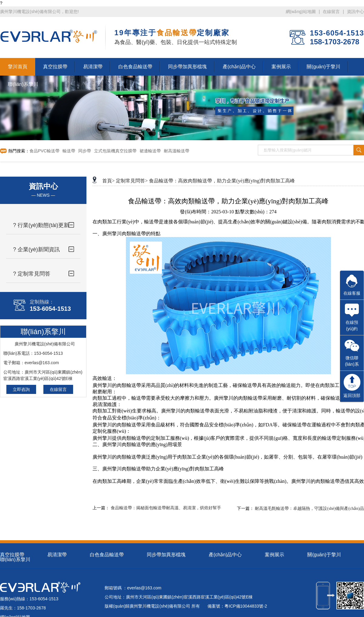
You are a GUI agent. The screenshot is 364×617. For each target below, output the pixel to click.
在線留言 (331, 12)
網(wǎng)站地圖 (301, 12)
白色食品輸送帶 (107, 555)
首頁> (108, 181)
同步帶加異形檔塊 (166, 555)
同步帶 (85, 151)
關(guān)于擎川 (324, 555)
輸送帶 (69, 151)
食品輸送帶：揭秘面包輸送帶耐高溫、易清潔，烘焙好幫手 (166, 508)
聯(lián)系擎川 (15, 559)
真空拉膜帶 (12, 555)
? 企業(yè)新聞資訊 (36, 249)
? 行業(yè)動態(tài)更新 (41, 225)
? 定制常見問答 (32, 274)
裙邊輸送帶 (150, 151)
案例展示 (275, 555)
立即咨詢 (21, 389)
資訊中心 (356, 12)
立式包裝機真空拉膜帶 (115, 151)
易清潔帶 (57, 555)
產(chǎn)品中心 (225, 555)
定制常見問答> (132, 181)
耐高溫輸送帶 (177, 151)
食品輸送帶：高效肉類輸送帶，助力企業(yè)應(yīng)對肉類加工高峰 (222, 181)
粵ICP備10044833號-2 (246, 606)
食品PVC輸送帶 (44, 151)
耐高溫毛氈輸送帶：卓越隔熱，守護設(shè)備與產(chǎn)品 (309, 509)
